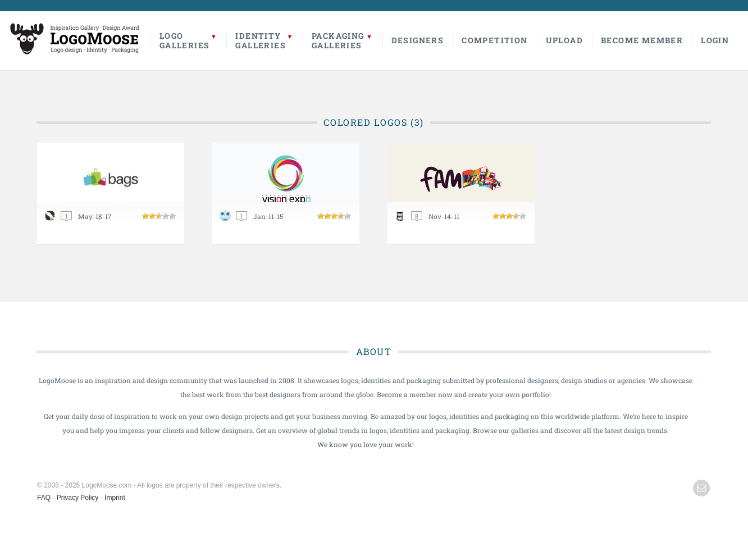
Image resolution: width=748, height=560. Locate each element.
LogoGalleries (185, 40)
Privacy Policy (78, 498)
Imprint (115, 498)
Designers (418, 40)
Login (715, 40)
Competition (494, 40)
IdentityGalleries (261, 40)
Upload (564, 40)
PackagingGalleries (338, 40)
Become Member (642, 40)
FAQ (44, 498)
